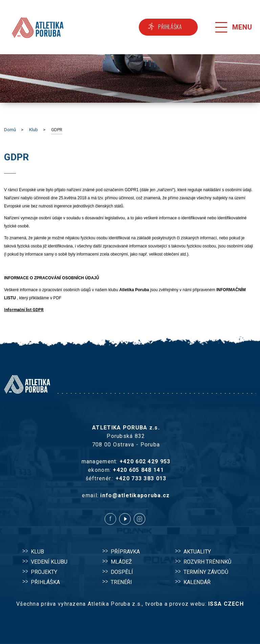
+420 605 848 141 (138, 470)
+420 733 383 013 (141, 478)
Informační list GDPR (24, 310)
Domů (10, 130)
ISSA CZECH (226, 604)
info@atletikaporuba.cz (135, 495)
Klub (34, 130)
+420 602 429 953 (145, 461)
